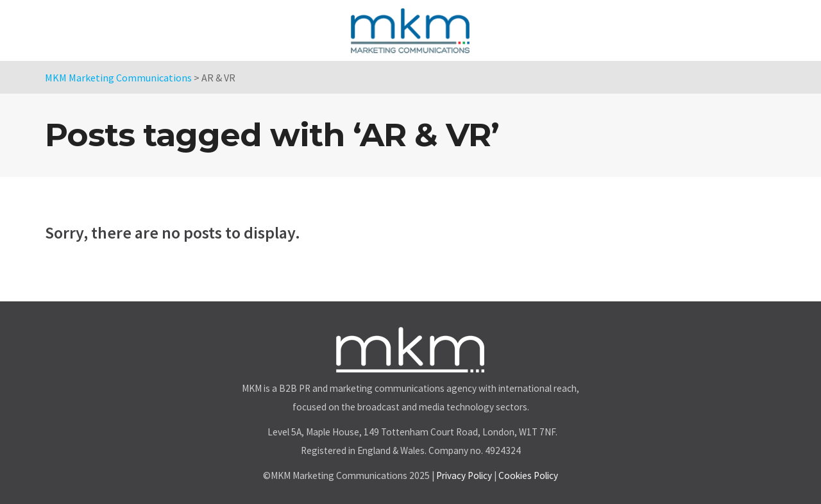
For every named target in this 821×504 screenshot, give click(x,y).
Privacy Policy (464, 475)
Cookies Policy (528, 475)
